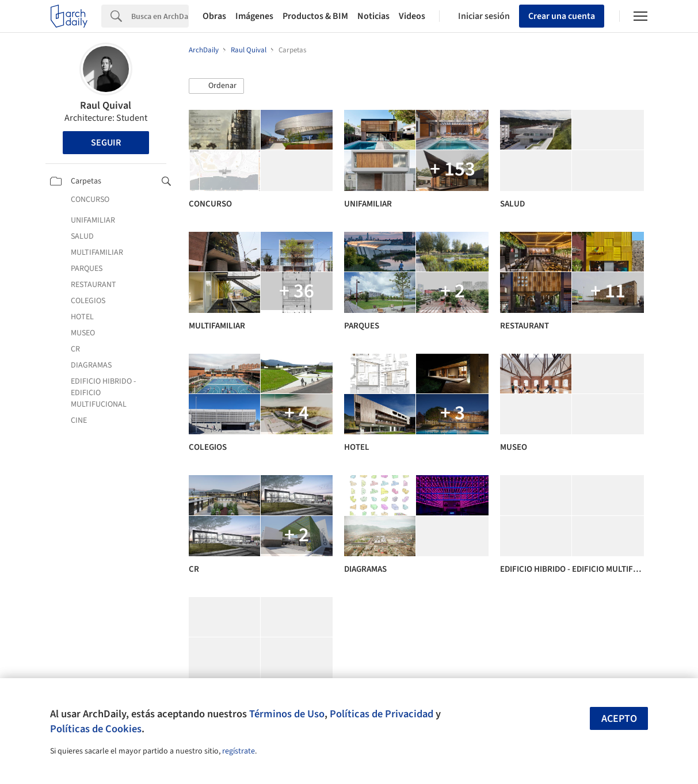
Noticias (373, 16)
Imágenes (254, 16)
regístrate (239, 751)
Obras (214, 16)
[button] (216, 86)
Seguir (106, 143)
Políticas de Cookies (96, 729)
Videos (412, 16)
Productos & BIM (315, 16)
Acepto (619, 719)
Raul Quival (106, 106)
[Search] (160, 16)
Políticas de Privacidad (382, 714)
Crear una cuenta (562, 16)
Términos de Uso (287, 714)
